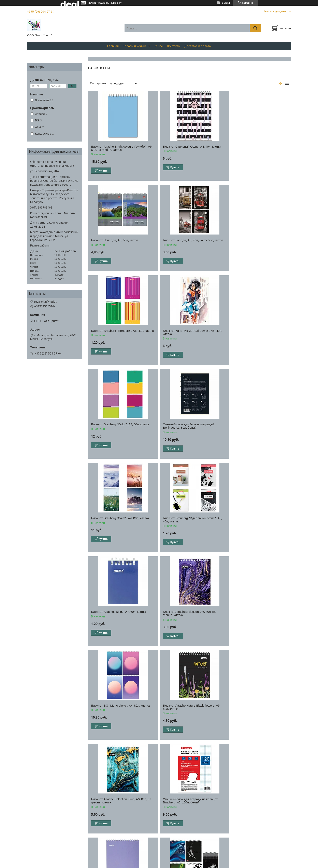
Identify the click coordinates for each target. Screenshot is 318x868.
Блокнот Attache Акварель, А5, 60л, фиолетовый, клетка (184, 617)
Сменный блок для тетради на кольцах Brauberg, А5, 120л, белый (119, 617)
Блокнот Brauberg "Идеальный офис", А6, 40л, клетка (121, 429)
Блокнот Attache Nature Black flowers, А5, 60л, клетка (188, 523)
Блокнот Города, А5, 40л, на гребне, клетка (117, 242)
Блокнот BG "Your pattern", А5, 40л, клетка (189, 802)
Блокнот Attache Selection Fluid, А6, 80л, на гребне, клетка (258, 523)
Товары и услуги (134, 46)
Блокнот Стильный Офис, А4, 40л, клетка (189, 147)
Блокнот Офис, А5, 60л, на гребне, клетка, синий (121, 804)
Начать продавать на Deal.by (105, 3)
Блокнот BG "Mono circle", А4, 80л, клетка (120, 521)
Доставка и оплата (198, 46)
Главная (113, 46)
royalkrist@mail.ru (46, 302)
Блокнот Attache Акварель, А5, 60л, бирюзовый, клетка (184, 710)
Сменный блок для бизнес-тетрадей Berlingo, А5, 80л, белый (185, 336)
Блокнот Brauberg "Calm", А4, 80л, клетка (256, 334)
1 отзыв (226, 3)
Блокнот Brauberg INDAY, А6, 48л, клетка (256, 802)
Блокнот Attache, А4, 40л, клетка (114, 709)
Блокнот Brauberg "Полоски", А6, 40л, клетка (186, 242)
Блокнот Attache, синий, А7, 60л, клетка (187, 428)
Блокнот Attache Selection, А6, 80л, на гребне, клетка (254, 429)
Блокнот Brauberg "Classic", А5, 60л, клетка (253, 710)
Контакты (174, 46)
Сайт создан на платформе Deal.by (159, 860)
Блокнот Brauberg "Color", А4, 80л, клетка (120, 334)
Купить (103, 171)
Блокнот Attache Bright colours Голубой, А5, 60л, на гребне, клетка (119, 148)
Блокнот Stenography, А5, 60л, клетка (254, 615)
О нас (159, 46)
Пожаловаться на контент (171, 864)
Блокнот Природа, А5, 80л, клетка (251, 147)
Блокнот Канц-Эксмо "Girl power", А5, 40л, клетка (257, 242)
